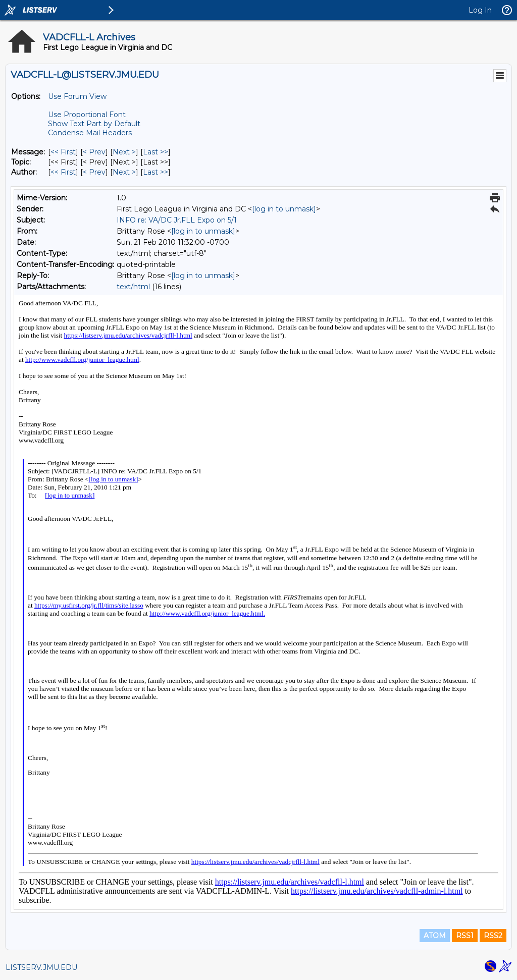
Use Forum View (77, 96)
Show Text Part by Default (94, 124)
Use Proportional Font (87, 115)
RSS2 (493, 936)
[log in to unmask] (284, 209)
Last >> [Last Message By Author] (156, 172)
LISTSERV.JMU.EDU (41, 967)
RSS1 (465, 936)
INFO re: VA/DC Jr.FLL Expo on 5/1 (177, 220)
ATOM (435, 936)
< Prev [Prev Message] (94, 152)
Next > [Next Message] (124, 152)
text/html (133, 287)
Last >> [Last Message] (156, 152)
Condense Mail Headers (90, 133)
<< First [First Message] (63, 152)
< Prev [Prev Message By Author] (94, 172)
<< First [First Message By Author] (63, 172)
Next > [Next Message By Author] (124, 172)
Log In (480, 10)
